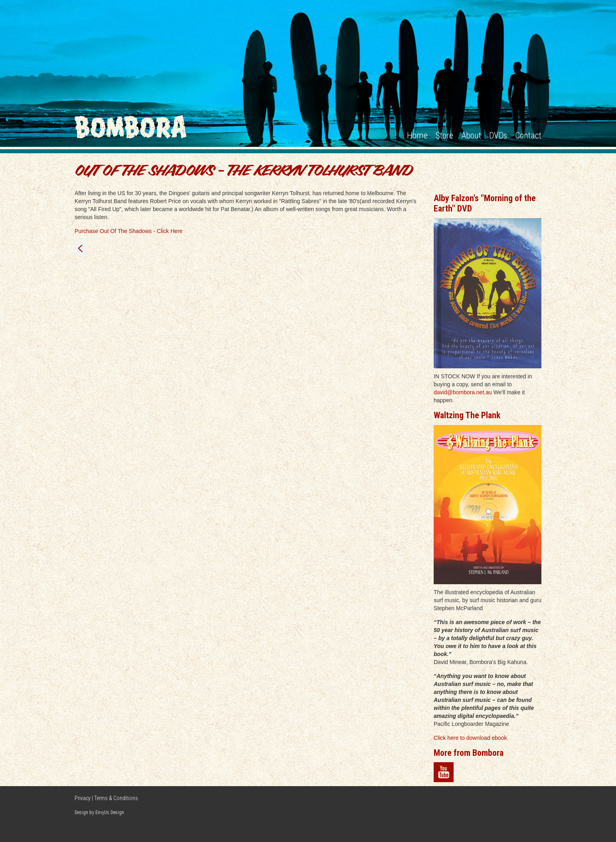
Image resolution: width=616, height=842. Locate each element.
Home (417, 135)
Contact (528, 135)
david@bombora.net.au (463, 392)
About (471, 135)
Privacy (83, 798)
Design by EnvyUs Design (99, 812)
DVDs (498, 135)
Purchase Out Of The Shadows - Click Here (129, 231)
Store (444, 135)
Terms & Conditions (116, 798)
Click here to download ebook (470, 738)
